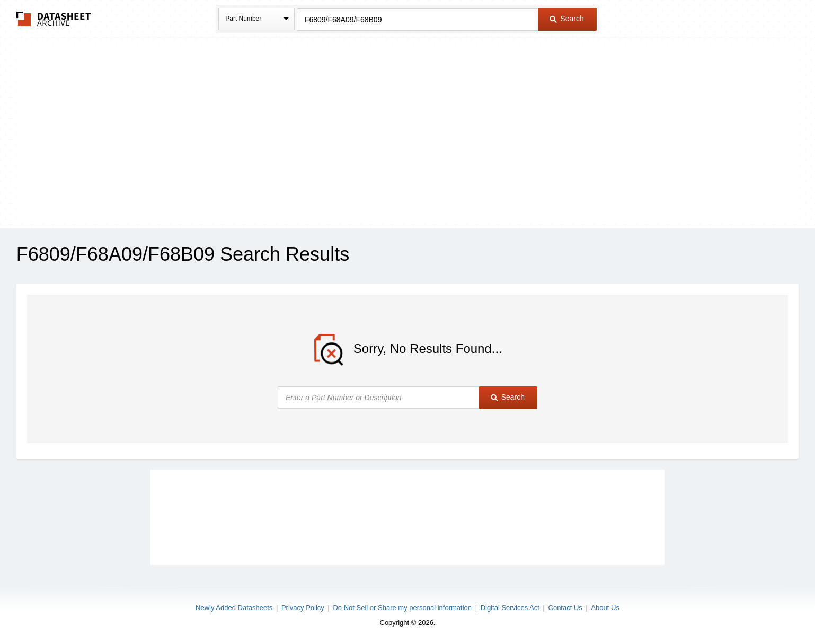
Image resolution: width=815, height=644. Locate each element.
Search (566, 19)
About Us (605, 608)
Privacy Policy (303, 608)
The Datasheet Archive (54, 19)
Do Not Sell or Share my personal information (402, 608)
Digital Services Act (510, 608)
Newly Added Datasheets (234, 608)
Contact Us (565, 608)
